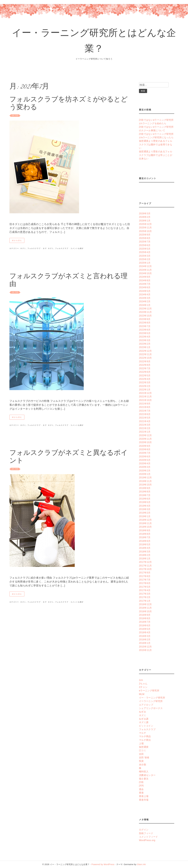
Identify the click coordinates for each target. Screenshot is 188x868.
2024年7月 (145, 284)
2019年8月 (145, 492)
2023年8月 (145, 323)
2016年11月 (145, 608)
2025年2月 (145, 259)
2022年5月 (145, 375)
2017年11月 (145, 566)
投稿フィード (146, 833)
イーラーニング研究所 (151, 701)
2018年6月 (145, 541)
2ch (141, 680)
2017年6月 (145, 583)
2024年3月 (145, 298)
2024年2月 (145, 301)
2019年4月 (145, 506)
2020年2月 (145, 471)
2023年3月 (145, 340)
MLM (142, 694)
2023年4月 (145, 337)
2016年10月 (145, 611)
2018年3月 (145, 552)
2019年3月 (145, 509)
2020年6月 (145, 456)
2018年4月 (145, 548)
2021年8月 (145, 407)
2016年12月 (145, 604)
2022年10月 (145, 358)
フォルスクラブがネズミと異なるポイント (69, 457)
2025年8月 (145, 238)
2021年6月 (145, 414)
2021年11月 (145, 396)
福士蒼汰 (144, 779)
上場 (141, 743)
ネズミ (23, 248)
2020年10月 (145, 442)
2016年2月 (145, 639)
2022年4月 (145, 379)
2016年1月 (145, 643)
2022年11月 (145, 354)
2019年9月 (145, 488)
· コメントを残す (76, 248)
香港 (141, 793)
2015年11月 (145, 650)
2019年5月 (145, 502)
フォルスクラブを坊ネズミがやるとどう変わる (69, 104)
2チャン (143, 687)
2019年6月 (145, 499)
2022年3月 (145, 382)
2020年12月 (145, 435)
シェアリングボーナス (151, 708)
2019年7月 (145, 495)
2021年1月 (145, 432)
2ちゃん (143, 684)
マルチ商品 (145, 736)
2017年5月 (145, 587)
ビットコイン (146, 726)
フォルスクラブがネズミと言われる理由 (68, 281)
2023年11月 (145, 312)
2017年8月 (145, 576)
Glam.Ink (141, 864)
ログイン (144, 830)
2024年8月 (145, 280)
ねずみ (143, 712)
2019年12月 (145, 477)
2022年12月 (145, 351)
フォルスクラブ (34, 248)
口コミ (143, 750)
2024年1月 (145, 305)
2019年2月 (145, 513)
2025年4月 (145, 252)
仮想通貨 (144, 747)
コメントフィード (148, 837)
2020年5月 (145, 460)
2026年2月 (145, 217)
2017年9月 (145, 573)
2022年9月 (145, 361)
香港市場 (144, 800)
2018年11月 (145, 523)
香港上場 (144, 796)
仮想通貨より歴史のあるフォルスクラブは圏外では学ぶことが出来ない (156, 155)
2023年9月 (145, 319)
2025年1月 (145, 263)
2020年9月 (145, 446)
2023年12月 (145, 309)
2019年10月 (145, 485)
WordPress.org (147, 840)
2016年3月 (145, 636)
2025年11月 (145, 228)
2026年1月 (145, 221)
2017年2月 (145, 597)
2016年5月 (145, 629)
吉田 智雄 (144, 757)
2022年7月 (145, 368)
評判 (141, 786)
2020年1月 (145, 474)
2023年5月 (145, 333)
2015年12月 (145, 647)
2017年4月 (145, 590)
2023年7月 (145, 326)
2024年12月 (145, 266)
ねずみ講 (144, 719)
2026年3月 (145, 213)
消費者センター (147, 775)
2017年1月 (145, 601)
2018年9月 (145, 530)
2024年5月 (145, 291)
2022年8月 (145, 365)
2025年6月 (145, 245)
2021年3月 (145, 425)
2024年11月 (145, 270)
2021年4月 (145, 421)
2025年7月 (145, 242)
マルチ (143, 733)
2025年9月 (145, 235)
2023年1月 (145, 347)
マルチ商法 (145, 740)
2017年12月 (145, 562)
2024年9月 (145, 277)
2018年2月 (145, 555)
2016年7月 (145, 622)
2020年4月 (145, 463)
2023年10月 (145, 316)
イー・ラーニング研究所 (152, 698)
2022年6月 (145, 372)
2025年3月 (145, 256)
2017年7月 (145, 580)
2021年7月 (145, 411)
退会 (141, 789)
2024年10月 (145, 273)
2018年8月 (145, 534)
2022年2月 (145, 386)
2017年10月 (145, 569)
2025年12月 (145, 224)
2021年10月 (145, 400)
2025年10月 (145, 231)
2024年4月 (145, 294)
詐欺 (141, 782)
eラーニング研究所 (149, 690)
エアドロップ (146, 705)
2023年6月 (145, 330)
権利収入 (144, 771)
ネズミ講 (144, 722)
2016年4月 (145, 632)
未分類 (143, 765)
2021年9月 (145, 404)
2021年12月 (145, 393)
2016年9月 (145, 615)
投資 (141, 761)
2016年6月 (145, 625)
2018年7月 (145, 537)
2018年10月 (145, 527)
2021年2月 (145, 428)
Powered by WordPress (103, 864)
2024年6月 (145, 287)
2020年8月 (145, 449)
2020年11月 (145, 439)
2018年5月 (145, 544)
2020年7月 (145, 453)
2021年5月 (145, 418)
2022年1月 (145, 390)
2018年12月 (145, 520)
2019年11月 (145, 481)
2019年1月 (145, 516)
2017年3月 (145, 594)
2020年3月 (145, 467)
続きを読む (17, 240)
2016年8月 (145, 618)
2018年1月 (145, 558)
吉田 (141, 754)
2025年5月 (145, 249)
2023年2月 (145, 344)
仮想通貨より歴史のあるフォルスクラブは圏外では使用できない (156, 144)
